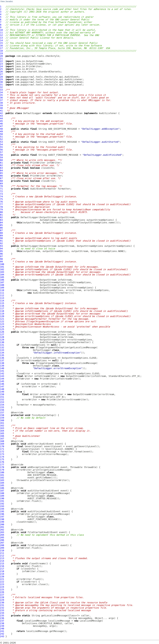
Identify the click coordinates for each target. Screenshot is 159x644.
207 (2, 543)
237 (2, 621)
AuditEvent (47, 444)
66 (1, 176)
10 (1, 30)
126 (2, 332)
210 (2, 550)
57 (1, 152)
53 (1, 142)
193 (2, 506)
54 (1, 144)
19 (1, 53)
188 (2, 493)
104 (2, 275)
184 (2, 483)
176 (2, 462)
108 (2, 285)
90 (1, 238)
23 (1, 64)
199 (2, 522)
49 (1, 131)
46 (1, 124)
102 (2, 269)
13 (1, 38)
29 (1, 79)
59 (1, 157)
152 (2, 400)
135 (2, 355)
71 (1, 189)
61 (1, 163)
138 (2, 363)
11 (1, 33)
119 (2, 314)
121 (2, 319)
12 (1, 35)
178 (2, 467)
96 (1, 254)
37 (1, 100)
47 (1, 126)
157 (2, 413)
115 (2, 303)
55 (1, 147)
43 (1, 116)
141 (2, 371)
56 (1, 150)
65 (1, 173)
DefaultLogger (32, 113)
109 (2, 288)
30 (1, 82)
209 (2, 548)
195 (2, 511)
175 (2, 459)
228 (2, 597)
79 (1, 210)
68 (1, 181)
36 (1, 98)
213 (2, 558)
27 (1, 74)
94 (1, 249)
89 (1, 236)
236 (2, 618)
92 (1, 243)
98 (1, 259)
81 (1, 215)
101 (2, 267)
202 (2, 530)
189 (2, 496)
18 (1, 51)
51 (1, 137)
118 (2, 311)
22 (1, 61)
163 (2, 428)
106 (2, 280)
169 (2, 444)
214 (2, 561)
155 (2, 407)
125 (2, 329)
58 (1, 155)
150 (2, 394)
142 (2, 373)
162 (2, 426)
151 (2, 397)
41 (1, 111)
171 (2, 449)
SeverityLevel (34, 446)
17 (1, 48)
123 (2, 324)
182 (2, 478)
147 (2, 386)
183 (2, 480)
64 (1, 170)
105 (2, 277)
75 (1, 199)
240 (2, 629)
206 (2, 540)
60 (1, 160)
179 (2, 470)
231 (2, 605)
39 (1, 105)
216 (2, 566)
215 (2, 563)
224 (2, 587)
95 (1, 251)
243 (2, 636)
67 (1, 178)
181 (2, 475)
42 (1, 113)
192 (2, 504)
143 (2, 376)
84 (1, 223)
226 (2, 592)
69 (1, 183)
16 (1, 46)
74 (1, 197)
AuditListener (108, 113)
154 (2, 405)
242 (2, 634)
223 (2, 584)
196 (2, 514)
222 (2, 582)
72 (1, 191)
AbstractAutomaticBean (68, 113)
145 (2, 381)
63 (1, 168)
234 (2, 613)
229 (2, 600)
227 (2, 595)
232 (2, 608)
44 (1, 118)
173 (2, 454)
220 (2, 576)
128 (2, 337)
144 (2, 379)
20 (1, 56)
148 (2, 389)
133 (2, 350)
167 (2, 439)
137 (2, 360)
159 (2, 418)
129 (2, 340)
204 (2, 535)
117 (2, 308)
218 (2, 571)
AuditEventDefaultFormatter (51, 293)
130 (2, 342)
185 (2, 485)
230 (2, 603)
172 (2, 452)
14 (1, 40)
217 (2, 569)
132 (2, 347)
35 (1, 95)
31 (1, 85)
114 (2, 301)
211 (2, 553)
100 (2, 264)
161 (2, 423)
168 (2, 441)
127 (2, 334)
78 (1, 207)
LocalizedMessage (36, 621)
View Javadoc (7, 1)
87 (1, 230)
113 (2, 298)
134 (2, 353)
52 (1, 139)
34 (1, 92)
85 (1, 225)
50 (1, 134)
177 (2, 465)
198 (2, 519)
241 (2, 631)
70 (1, 186)
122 (2, 321)
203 (2, 532)
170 (2, 446)
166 (2, 436)
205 (2, 537)
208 (2, 545)
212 (2, 556)
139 (2, 366)
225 (2, 590)
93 (1, 246)
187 (2, 491)
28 (1, 77)
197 (2, 517)
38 (1, 103)
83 (1, 220)
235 (2, 616)
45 (1, 121)
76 (1, 202)
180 (2, 472)
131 (2, 345)
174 (2, 457)
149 (2, 392)
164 (2, 431)
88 (1, 233)
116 (2, 306)
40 (1, 108)
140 (2, 368)
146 (2, 384)
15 (1, 43)
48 (1, 129)
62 (1, 165)
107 (2, 282)
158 (2, 415)
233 (2, 610)
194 (2, 509)
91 (1, 241)
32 (1, 87)
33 (1, 90)
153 (2, 402)
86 (1, 228)
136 (2, 358)
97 (1, 256)
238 (2, 623)
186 (2, 488)
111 (2, 293)
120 (2, 316)
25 (1, 69)
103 (2, 272)
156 (2, 410)
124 (2, 327)
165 (2, 433)
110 (2, 290)
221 (2, 579)
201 (2, 527)
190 (2, 498)
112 (2, 295)
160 (2, 420)
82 (1, 217)
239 (2, 626)
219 (2, 574)
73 (1, 194)
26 (1, 72)
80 (1, 212)
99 (1, 262)
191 (2, 501)
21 (1, 59)
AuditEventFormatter (43, 189)
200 (2, 524)
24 (1, 66)
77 (1, 204)
